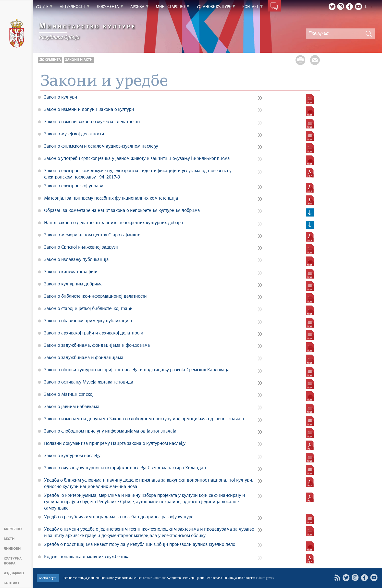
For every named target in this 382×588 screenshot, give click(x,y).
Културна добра (13, 561)
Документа (50, 60)
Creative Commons (154, 578)
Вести (9, 539)
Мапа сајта (48, 578)
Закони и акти (79, 60)
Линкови (12, 549)
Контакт (12, 583)
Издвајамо (14, 573)
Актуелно (13, 529)
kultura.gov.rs (265, 578)
